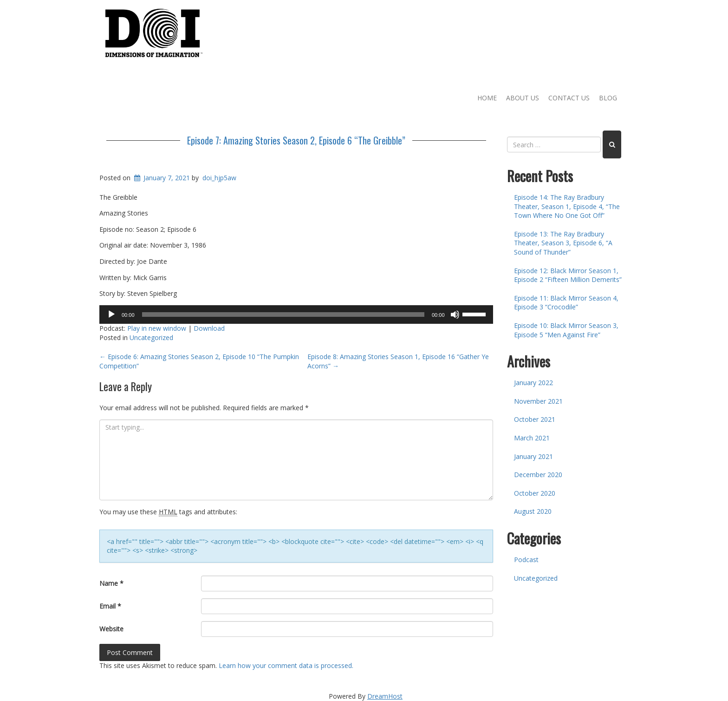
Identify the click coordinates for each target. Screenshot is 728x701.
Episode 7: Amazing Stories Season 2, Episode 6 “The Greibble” (296, 140)
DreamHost (385, 696)
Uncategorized (151, 337)
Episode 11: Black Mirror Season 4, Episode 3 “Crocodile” (566, 303)
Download (209, 328)
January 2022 (533, 383)
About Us (523, 98)
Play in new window (157, 328)
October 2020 (535, 493)
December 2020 (538, 475)
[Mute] (455, 314)
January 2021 (533, 456)
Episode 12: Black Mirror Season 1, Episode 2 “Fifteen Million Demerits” (568, 275)
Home (487, 98)
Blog (608, 98)
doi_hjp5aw (219, 178)
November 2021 (538, 401)
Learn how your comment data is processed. (286, 665)
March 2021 (532, 438)
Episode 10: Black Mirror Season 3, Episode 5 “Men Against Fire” (566, 330)
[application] (296, 314)
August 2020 (533, 511)
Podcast (526, 560)
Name (111, 583)
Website (111, 629)
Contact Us (569, 98)
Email (110, 606)
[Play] (111, 314)
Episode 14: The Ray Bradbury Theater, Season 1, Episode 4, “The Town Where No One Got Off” (567, 206)
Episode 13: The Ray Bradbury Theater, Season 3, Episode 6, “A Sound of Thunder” (563, 243)
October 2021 (535, 419)
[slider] (283, 314)
